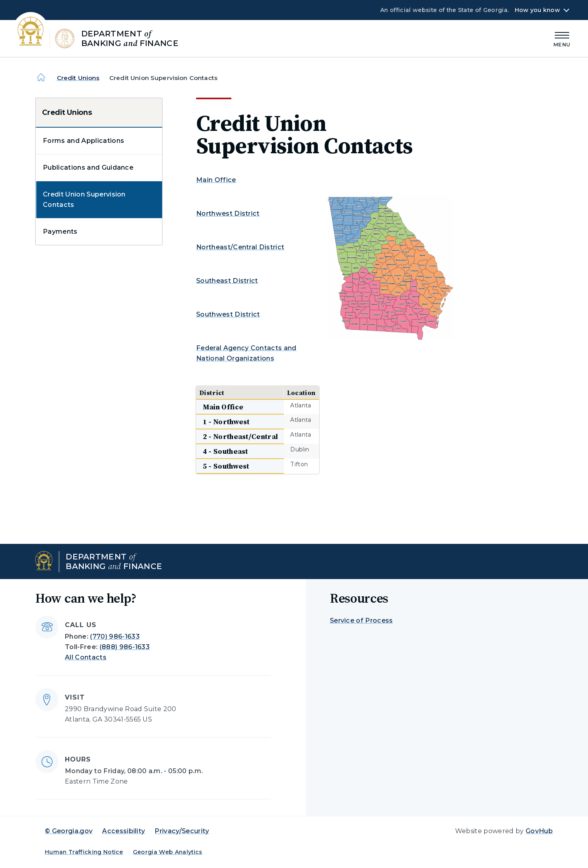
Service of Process (361, 620)
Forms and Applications (83, 141)
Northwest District (228, 213)
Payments (60, 232)
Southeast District (227, 281)
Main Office (216, 180)
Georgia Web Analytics (168, 852)
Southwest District (228, 314)
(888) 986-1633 (125, 647)
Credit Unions (78, 78)
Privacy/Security (182, 831)
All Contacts (86, 657)
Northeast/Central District (240, 247)
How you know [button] (537, 10)
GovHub (539, 831)
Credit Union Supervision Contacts (84, 199)
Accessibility (123, 831)
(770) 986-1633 (115, 636)
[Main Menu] (562, 38)
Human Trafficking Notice (84, 852)
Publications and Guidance (88, 167)
